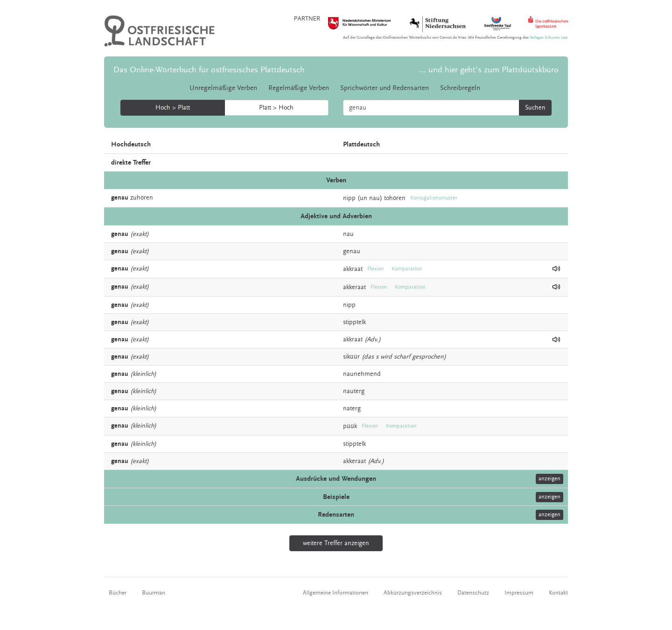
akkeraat (354, 287)
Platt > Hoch (276, 108)
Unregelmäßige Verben (223, 88)
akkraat (353, 269)
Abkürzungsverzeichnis (413, 593)
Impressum (519, 593)
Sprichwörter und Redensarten (385, 88)
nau (348, 234)
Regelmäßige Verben (299, 88)
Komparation (407, 269)
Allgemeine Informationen (336, 593)
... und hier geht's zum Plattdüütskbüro (489, 70)
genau (352, 251)
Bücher (118, 593)
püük (350, 426)
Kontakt (558, 593)
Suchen (535, 108)
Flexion (376, 269)
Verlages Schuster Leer (549, 38)
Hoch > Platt (173, 108)
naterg (352, 408)
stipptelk (354, 322)
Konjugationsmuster (434, 198)
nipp (349, 198)
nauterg (354, 391)
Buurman (154, 593)
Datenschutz (473, 593)
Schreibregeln (460, 88)
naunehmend (362, 374)
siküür (351, 357)
